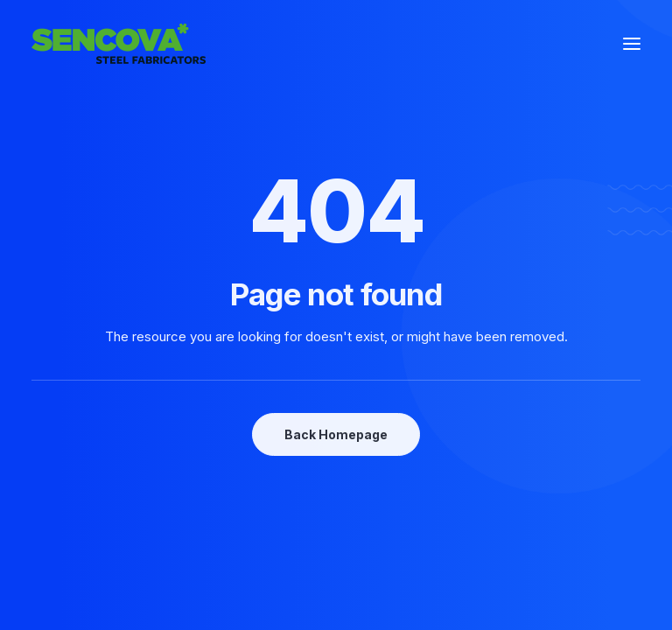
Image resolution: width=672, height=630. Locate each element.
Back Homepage (336, 434)
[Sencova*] (119, 44)
